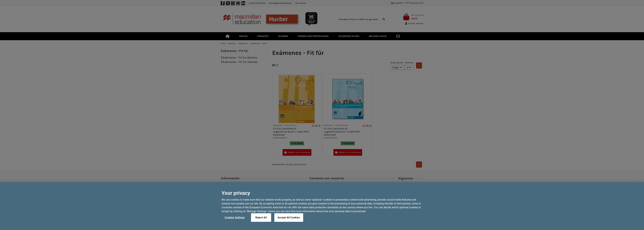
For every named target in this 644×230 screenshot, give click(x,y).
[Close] (636, 193)
